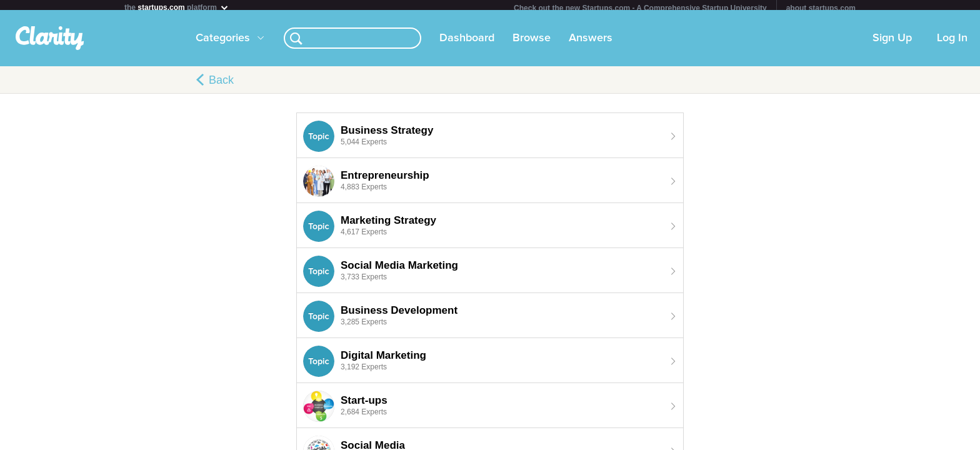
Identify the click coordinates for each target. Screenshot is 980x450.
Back (221, 85)
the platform (177, 7)
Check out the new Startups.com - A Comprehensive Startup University (640, 8)
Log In (952, 43)
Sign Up (892, 43)
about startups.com (821, 8)
